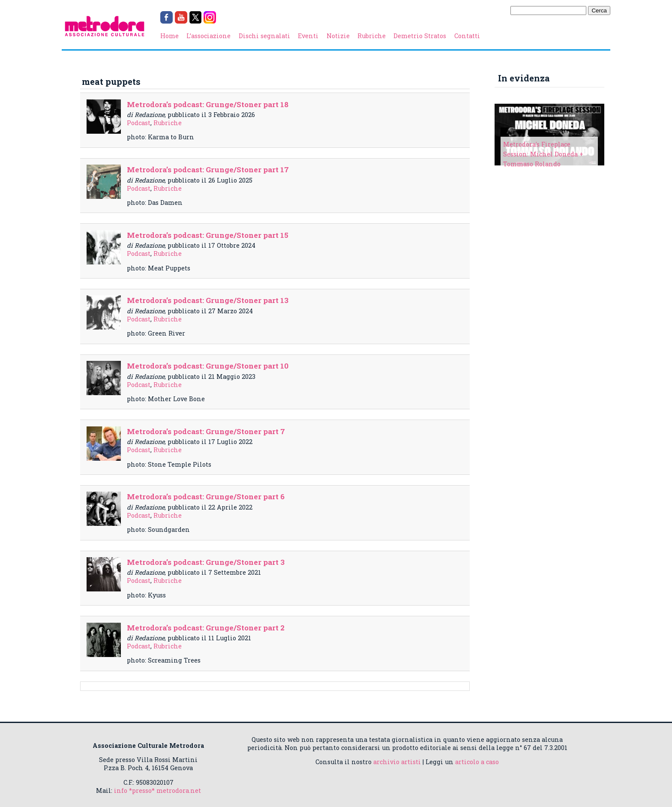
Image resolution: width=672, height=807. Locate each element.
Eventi (308, 36)
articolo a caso (477, 762)
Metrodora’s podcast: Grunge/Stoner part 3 (206, 562)
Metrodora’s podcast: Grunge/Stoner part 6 (206, 496)
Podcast (139, 123)
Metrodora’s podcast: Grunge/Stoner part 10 (208, 366)
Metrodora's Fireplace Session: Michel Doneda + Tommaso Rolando (543, 154)
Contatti (467, 36)
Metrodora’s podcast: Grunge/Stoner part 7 (206, 431)
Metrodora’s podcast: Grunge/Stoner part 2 (206, 628)
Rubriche (372, 36)
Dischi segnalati (264, 36)
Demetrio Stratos (420, 36)
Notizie (338, 36)
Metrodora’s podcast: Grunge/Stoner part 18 (208, 104)
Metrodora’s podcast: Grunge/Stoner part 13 (208, 300)
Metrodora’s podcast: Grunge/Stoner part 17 (208, 169)
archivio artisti (397, 762)
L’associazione (208, 36)
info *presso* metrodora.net (157, 790)
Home (169, 36)
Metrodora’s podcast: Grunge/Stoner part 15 (208, 235)
